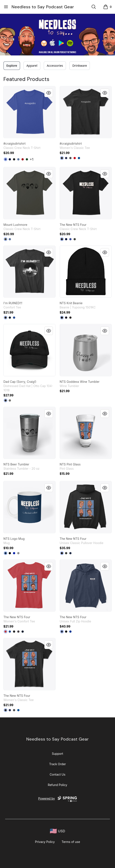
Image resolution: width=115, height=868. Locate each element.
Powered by (57, 799)
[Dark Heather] (66, 553)
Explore (12, 66)
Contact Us (58, 774)
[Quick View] (49, 93)
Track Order (57, 764)
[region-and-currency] (58, 831)
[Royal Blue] (14, 553)
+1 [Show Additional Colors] (32, 159)
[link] (29, 112)
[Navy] (10, 159)
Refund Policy (57, 785)
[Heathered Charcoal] (18, 632)
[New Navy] (10, 318)
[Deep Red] (23, 159)
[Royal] (79, 158)
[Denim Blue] (18, 159)
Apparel (32, 66)
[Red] (75, 158)
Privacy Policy (45, 842)
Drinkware (80, 66)
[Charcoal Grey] (10, 400)
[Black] (14, 159)
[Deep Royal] (6, 159)
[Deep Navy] (6, 553)
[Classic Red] (6, 632)
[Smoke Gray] (6, 239)
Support (57, 754)
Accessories (55, 66)
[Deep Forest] (27, 159)
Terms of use (71, 842)
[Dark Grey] (70, 318)
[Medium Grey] (18, 553)
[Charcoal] (70, 158)
